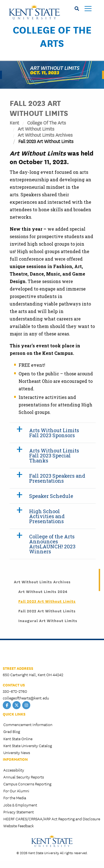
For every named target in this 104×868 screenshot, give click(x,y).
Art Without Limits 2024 (43, 591)
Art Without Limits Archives (45, 135)
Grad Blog (12, 731)
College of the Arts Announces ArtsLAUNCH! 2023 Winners (52, 544)
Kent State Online (18, 739)
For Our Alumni (16, 791)
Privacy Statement (19, 812)
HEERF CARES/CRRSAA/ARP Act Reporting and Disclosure (52, 819)
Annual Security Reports (24, 777)
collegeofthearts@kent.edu (26, 698)
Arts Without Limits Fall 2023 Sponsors (54, 433)
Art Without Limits (36, 128)
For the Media (15, 798)
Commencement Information (28, 724)
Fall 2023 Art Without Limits (47, 601)
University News (17, 752)
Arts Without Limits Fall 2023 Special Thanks (54, 455)
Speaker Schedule (51, 496)
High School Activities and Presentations (47, 516)
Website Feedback (19, 826)
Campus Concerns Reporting (27, 784)
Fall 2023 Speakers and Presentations (57, 478)
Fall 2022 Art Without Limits (47, 611)
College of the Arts (52, 36)
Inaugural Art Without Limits (48, 620)
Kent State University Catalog (28, 745)
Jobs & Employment (20, 805)
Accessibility (14, 770)
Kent (14, 122)
